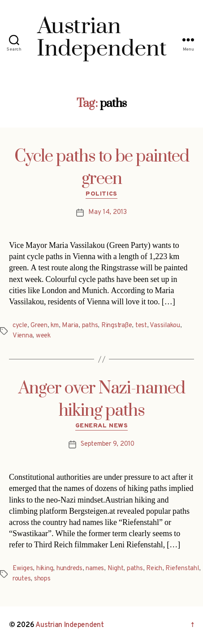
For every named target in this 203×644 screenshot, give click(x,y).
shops (42, 579)
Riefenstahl (182, 569)
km (55, 326)
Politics (101, 194)
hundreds (69, 569)
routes (22, 579)
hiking (45, 569)
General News (101, 426)
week (43, 336)
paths (90, 326)
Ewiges (23, 569)
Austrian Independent (70, 625)
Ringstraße (117, 326)
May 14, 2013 (108, 212)
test (141, 326)
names (95, 569)
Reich (154, 569)
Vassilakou (165, 326)
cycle (20, 326)
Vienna (22, 336)
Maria (70, 326)
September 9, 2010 (108, 444)
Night (116, 569)
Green (39, 326)
